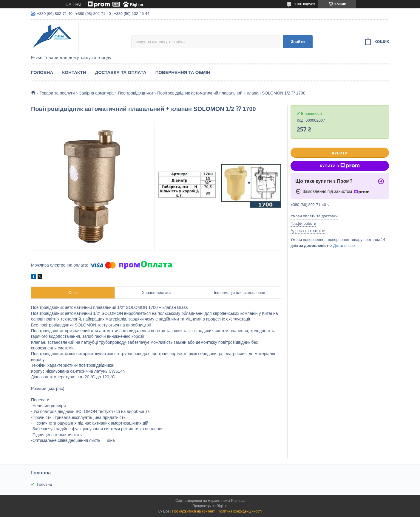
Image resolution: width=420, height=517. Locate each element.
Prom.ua (238, 501)
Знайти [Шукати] (298, 42)
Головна (42, 72)
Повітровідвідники (135, 93)
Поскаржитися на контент (193, 511)
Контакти (74, 72)
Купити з (340, 166)
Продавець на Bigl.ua (210, 506)
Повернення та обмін (183, 72)
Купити (340, 153)
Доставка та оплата (121, 72)
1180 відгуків (305, 4)
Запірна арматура (96, 93)
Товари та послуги (57, 93)
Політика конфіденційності (240, 511)
